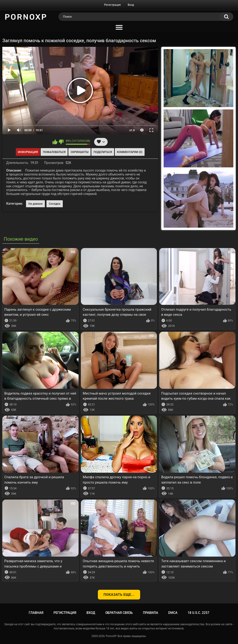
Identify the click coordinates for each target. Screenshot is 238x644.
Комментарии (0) (130, 152)
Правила (150, 613)
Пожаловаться (54, 152)
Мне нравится (55, 142)
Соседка (55, 204)
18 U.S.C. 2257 (198, 613)
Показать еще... (119, 595)
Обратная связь (119, 613)
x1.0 (132, 130)
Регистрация (112, 5)
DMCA (173, 613)
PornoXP (111, 636)
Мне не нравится (61, 142)
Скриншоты (80, 152)
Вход (131, 5)
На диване (35, 204)
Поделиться (103, 152)
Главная (36, 613)
